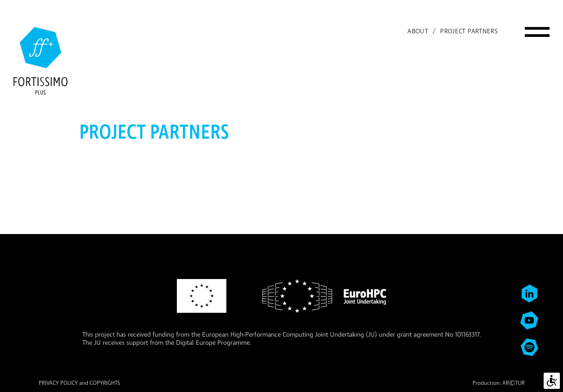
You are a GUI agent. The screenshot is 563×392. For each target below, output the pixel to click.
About (418, 32)
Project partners (469, 32)
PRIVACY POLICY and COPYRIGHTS (79, 383)
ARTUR (513, 383)
